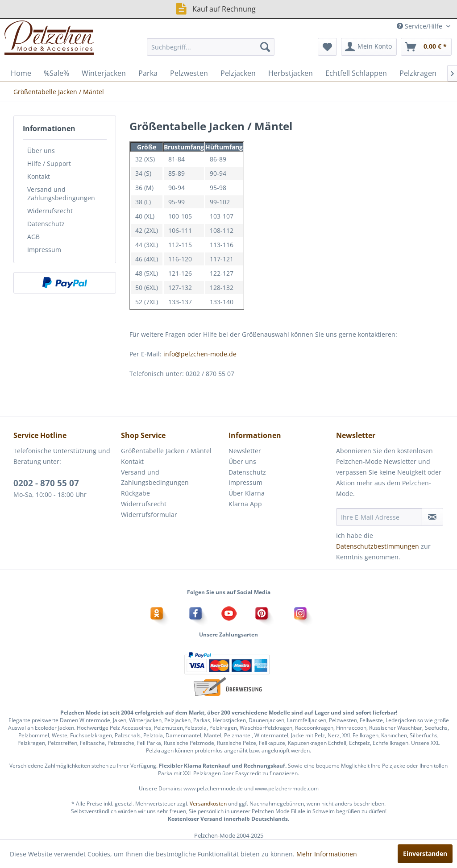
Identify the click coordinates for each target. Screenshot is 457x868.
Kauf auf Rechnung (215, 9)
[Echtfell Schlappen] (356, 73)
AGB (33, 237)
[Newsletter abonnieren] (432, 517)
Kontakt (39, 176)
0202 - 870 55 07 (46, 483)
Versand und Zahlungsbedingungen (61, 194)
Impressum (44, 250)
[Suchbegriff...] (211, 47)
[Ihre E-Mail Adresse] (379, 517)
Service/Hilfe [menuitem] (420, 26)
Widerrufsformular (149, 515)
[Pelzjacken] (238, 73)
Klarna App (245, 504)
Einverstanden (425, 854)
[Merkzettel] (327, 47)
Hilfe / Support (49, 163)
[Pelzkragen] (418, 73)
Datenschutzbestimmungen (378, 546)
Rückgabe (135, 493)
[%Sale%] (56, 73)
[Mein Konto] (369, 47)
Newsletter (245, 451)
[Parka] (148, 73)
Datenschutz (46, 224)
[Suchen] (265, 47)
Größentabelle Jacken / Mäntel (166, 451)
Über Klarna (247, 493)
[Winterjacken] (104, 73)
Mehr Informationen (327, 854)
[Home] (21, 73)
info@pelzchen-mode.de (200, 354)
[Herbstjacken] (291, 73)
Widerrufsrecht (50, 211)
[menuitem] (211, 47)
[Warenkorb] (426, 47)
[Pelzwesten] (189, 73)
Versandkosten (208, 804)
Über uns (41, 151)
